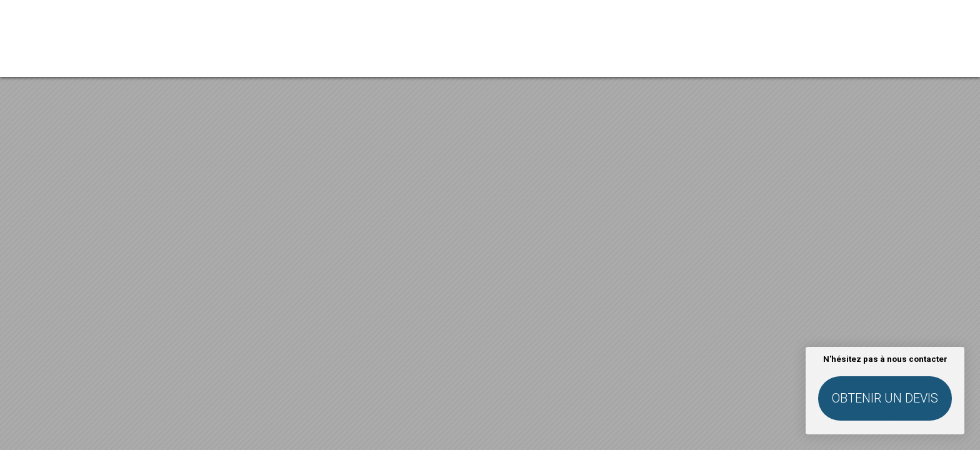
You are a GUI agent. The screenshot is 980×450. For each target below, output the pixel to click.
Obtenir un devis (885, 398)
